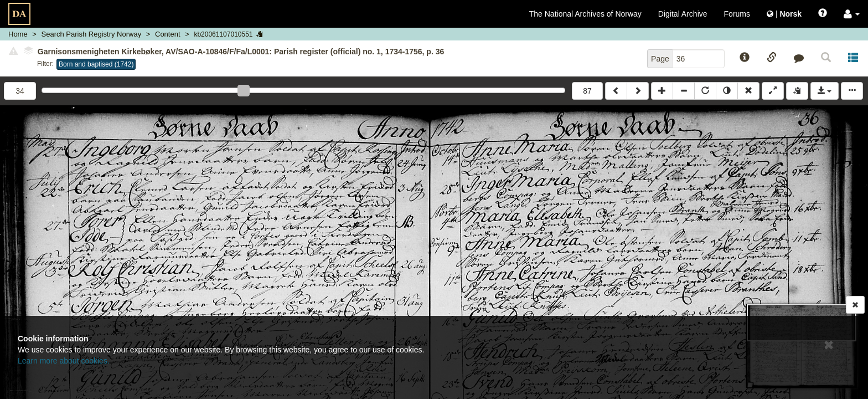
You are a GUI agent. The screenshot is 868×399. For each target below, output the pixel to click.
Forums (737, 14)
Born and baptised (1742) (96, 64)
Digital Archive (683, 14)
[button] (852, 14)
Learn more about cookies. (64, 361)
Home (18, 34)
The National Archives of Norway (585, 14)
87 (587, 91)
